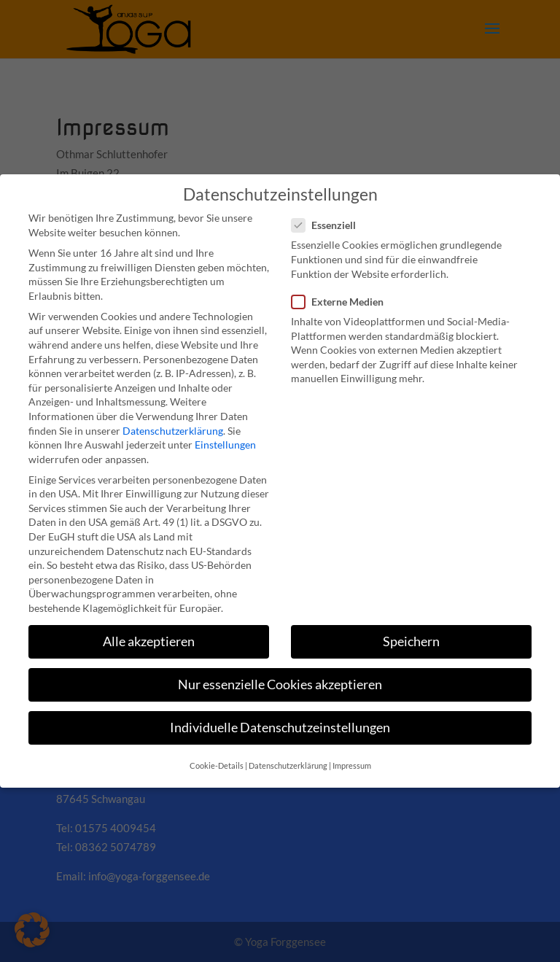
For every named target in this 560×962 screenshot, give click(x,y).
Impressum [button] (352, 766)
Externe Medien (343, 302)
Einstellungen (225, 445)
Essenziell (330, 225)
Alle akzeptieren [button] (149, 641)
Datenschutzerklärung (173, 431)
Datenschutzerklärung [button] (288, 766)
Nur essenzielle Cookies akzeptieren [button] (280, 684)
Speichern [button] (411, 641)
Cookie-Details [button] (217, 766)
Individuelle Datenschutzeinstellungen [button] (280, 728)
